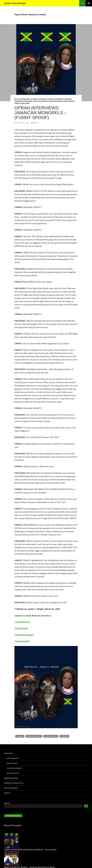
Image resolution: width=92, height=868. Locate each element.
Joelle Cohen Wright (15, 3)
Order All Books (11, 778)
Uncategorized (55, 101)
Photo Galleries (11, 788)
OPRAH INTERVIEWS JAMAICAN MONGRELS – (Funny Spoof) (41, 113)
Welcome (25, 103)
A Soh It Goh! (12, 763)
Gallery (50, 99)
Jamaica (20, 736)
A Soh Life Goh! (13, 773)
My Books (8, 753)
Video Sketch (69, 101)
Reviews (44, 101)
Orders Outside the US (14, 783)
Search (7, 803)
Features (42, 99)
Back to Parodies (22, 99)
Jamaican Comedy (34, 736)
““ (22, 622)
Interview (59, 99)
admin (36, 123)
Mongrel (65, 736)
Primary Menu (89, 3)
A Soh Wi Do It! (13, 758)
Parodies (28, 101)
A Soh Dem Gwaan (14, 768)
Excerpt (34, 99)
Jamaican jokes (51, 736)
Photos (36, 101)
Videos (17, 103)
